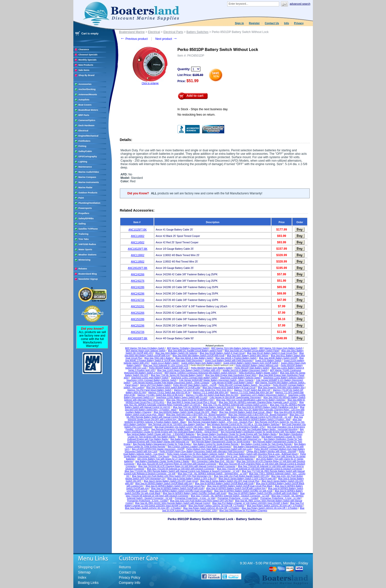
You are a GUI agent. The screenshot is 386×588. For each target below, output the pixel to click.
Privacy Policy (130, 577)
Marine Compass (87, 177)
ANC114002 (138, 236)
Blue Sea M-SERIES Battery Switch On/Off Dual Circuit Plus (175, 486)
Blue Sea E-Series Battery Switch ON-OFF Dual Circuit (171, 481)
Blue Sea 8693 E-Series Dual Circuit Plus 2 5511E (191, 402)
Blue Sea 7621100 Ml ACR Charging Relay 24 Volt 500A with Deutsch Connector (177, 464)
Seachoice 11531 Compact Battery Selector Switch (151, 380)
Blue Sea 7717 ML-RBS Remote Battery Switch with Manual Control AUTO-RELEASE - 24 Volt (245, 417)
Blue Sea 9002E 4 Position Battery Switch (236, 358)
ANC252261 (138, 306)
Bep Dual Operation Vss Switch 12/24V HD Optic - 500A (182, 427)
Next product (166, 39)
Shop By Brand (87, 75)
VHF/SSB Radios (87, 244)
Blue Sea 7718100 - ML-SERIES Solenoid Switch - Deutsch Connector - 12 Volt (230, 496)
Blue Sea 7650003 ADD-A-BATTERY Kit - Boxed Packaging (258, 415)
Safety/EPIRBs (86, 218)
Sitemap (84, 572)
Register (254, 23)
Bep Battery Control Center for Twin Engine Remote (266, 444)
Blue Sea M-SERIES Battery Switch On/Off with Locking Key (236, 488)
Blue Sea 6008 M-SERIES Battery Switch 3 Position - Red (262, 419)
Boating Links (88, 583)
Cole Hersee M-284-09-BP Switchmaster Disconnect (235, 397)
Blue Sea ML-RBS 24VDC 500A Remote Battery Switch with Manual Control (173, 503)
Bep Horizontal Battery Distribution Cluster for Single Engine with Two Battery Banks (262, 432)
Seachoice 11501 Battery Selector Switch (283, 378)
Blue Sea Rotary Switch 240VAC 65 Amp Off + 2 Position (211, 508)
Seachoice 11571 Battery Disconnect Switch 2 (263, 395)
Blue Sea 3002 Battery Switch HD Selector (176, 353)
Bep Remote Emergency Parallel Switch (171, 429)
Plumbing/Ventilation (89, 203)
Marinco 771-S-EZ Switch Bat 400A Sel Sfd (251, 392)
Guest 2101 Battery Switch (268, 360)
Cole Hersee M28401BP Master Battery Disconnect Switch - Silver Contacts (216, 380)
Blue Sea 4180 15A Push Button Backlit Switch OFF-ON (241, 476)
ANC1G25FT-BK (138, 230)
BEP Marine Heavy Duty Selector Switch (146, 351)
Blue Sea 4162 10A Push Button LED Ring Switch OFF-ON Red (201, 501)
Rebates (83, 269)
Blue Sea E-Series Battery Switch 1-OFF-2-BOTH (192, 479)
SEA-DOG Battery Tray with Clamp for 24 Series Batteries (225, 459)
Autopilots (84, 100)
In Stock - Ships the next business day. (203, 109)
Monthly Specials (88, 60)
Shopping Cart (89, 567)
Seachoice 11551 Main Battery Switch (150, 378)
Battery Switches (197, 32)
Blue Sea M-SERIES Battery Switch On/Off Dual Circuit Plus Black (240, 486)
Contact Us (272, 23)
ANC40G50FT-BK (137, 338)
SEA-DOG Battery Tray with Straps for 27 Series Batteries (166, 459)
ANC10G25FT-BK (137, 249)
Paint (81, 198)
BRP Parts (84, 115)
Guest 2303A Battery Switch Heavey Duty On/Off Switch (251, 363)
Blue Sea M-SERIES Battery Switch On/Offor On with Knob (243, 491)
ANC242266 (138, 274)
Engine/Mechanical (88, 136)
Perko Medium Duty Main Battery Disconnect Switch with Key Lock (219, 449)
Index (82, 577)
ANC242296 (138, 294)
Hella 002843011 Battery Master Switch (258, 373)
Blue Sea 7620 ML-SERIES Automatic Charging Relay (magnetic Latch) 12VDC (258, 402)
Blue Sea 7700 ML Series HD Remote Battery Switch (177, 375)
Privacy (299, 23)
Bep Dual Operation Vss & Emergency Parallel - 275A (239, 427)
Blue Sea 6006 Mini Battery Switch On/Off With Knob (199, 356)
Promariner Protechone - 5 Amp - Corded (147, 501)
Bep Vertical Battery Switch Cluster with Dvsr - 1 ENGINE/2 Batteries (161, 434)
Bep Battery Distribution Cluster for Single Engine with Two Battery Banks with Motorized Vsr (216, 439)
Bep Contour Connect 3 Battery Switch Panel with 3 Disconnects (199, 447)
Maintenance (85, 167)
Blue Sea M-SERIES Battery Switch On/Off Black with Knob (224, 483)
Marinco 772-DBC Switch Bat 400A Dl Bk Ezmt (160, 395)
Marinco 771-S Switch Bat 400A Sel (210, 392)
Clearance (84, 49)
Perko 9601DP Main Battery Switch (252, 368)
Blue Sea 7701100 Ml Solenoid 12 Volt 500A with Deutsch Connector (181, 469)
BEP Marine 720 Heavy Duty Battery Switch (281, 348)
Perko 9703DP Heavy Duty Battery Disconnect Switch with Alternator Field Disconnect (202, 451)
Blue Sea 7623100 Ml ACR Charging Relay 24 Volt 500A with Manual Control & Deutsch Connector (187, 466)
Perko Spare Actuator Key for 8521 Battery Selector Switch (196, 454)
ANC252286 (138, 319)
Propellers (84, 213)
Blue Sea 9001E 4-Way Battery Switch (194, 358)
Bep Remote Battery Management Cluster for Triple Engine (162, 444)
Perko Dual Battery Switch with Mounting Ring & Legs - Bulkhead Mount (262, 454)
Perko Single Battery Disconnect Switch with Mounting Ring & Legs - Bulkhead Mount (214, 456)
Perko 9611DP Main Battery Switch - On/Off (195, 385)
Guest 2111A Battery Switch (165, 363)
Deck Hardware (87, 125)
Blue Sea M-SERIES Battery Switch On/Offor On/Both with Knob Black (263, 493)
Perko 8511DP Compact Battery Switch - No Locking (244, 385)
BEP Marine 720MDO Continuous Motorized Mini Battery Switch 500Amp (200, 373)
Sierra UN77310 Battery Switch (155, 385)
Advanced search (300, 4)
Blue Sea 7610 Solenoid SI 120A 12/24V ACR (166, 365)
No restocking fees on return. (196, 115)
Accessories (85, 84)
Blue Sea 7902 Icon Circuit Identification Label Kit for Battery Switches (251, 400)
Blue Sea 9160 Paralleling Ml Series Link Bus (209, 419)
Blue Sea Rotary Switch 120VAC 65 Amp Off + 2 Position (153, 508)
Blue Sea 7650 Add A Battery (159, 358)
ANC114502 (138, 242)
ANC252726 (138, 332)
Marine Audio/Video (89, 172)
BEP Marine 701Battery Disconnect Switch (188, 348)
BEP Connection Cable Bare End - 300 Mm (213, 461)
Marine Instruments (89, 182)
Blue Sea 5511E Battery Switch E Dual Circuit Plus (272, 353)
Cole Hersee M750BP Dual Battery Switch (232, 383)
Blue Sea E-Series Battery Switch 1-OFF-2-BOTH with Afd (247, 479)
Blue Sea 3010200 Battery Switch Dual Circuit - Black (246, 412)
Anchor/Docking (87, 89)
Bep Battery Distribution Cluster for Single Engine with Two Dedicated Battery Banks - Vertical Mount (214, 431)
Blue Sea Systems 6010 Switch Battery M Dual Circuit (229, 387)
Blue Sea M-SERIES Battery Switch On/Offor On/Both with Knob (194, 493)
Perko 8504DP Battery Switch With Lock (169, 368)
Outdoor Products (88, 193)
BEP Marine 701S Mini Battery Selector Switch (234, 348)
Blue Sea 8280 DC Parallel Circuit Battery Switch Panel (252, 351)
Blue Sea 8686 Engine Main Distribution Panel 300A (231, 375)
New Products (86, 65)
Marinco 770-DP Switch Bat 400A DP (252, 390)
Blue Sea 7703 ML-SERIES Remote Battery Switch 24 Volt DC (204, 407)
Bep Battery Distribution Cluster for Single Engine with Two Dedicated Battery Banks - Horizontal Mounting (245, 429)
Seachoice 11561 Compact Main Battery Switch (194, 378)
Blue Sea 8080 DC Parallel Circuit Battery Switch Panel (195, 351)
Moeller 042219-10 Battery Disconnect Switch (245, 370)
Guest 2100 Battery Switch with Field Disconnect (229, 360)
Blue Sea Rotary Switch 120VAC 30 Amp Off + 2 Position (217, 506)
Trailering (84, 234)
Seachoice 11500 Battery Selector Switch (240, 378)
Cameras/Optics (87, 120)
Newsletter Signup (88, 279)
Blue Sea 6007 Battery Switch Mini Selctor (248, 356)
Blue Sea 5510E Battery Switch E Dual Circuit (222, 353)
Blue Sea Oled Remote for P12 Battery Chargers (243, 511)
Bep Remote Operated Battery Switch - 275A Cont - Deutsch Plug (220, 422)
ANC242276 (138, 281)
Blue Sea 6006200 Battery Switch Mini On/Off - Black (205, 410)
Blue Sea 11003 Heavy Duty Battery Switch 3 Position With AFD (189, 370)
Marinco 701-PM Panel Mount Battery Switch (149, 390)
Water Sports (85, 249)
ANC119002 (138, 255)
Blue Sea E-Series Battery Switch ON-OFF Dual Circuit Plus (230, 481)
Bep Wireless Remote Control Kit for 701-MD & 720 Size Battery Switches (243, 424)
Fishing (82, 146)
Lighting (83, 162)
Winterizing (84, 260)
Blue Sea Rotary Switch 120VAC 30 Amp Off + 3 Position (275, 506)
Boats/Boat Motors (88, 110)
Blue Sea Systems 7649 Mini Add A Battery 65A (281, 387)
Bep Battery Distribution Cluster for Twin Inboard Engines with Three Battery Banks (218, 437)
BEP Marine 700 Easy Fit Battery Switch (145, 348)
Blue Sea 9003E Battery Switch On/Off (278, 358)
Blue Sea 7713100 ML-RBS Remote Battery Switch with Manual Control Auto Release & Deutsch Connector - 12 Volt (182, 471)
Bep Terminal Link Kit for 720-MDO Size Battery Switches (177, 424)
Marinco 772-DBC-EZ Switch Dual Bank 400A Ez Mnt (212, 395)
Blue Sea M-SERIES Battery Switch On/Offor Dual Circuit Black (181, 491)
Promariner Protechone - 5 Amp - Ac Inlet (280, 498)
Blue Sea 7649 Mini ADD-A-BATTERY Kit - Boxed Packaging (196, 415)
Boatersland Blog (88, 274)
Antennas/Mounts (88, 94)
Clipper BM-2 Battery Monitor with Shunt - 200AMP (271, 451)
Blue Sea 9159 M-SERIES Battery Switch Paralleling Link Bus (267, 407)
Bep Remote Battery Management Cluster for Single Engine (221, 442)
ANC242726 (138, 300)
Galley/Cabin (85, 151)
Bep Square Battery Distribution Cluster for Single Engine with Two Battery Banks (237, 434)
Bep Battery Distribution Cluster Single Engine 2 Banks (162, 461)
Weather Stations (88, 255)
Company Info (130, 583)
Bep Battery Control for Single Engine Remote (216, 444)
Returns (125, 567)
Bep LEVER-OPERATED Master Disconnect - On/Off (158, 449)
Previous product (134, 39)
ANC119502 (138, 262)
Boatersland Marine (132, 32)
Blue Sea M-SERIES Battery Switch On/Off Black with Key (164, 483)
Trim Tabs (84, 239)
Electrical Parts (173, 32)
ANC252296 (138, 326)
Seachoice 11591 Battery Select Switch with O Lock (182, 397)
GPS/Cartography (88, 156)
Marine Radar (86, 187)
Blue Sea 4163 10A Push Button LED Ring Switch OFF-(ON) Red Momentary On (172, 476)
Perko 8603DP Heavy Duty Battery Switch (211, 368)
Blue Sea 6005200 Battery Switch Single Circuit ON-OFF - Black (185, 412)
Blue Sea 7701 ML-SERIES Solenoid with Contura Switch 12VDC (235, 405)
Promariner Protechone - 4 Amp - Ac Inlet (195, 498)
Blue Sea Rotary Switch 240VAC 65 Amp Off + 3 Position (269, 508)
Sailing (82, 224)
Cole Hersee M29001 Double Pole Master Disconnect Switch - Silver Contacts (171, 383)
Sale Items (84, 70)
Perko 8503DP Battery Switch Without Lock (257, 365)
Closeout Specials (88, 55)
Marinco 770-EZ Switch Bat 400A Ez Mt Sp (169, 392)
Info (287, 23)
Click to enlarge (150, 83)
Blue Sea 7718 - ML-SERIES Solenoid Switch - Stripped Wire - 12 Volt (212, 474)
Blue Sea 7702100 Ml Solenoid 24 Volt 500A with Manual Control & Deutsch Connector (260, 469)
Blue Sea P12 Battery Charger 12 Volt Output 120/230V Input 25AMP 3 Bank (250, 503)
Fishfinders (85, 141)
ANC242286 (138, 287)
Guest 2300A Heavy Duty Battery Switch (201, 363)
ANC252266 (138, 313)
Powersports (85, 208)
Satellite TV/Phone (88, 229)
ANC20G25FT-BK (137, 268)
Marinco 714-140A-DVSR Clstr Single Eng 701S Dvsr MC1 (203, 390)
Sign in (239, 23)
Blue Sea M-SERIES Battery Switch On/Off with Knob (177, 488)
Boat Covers (85, 105)
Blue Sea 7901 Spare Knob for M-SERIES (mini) (190, 400)
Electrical (83, 131)
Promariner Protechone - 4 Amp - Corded (238, 498)
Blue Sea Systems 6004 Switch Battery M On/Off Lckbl (173, 387)
